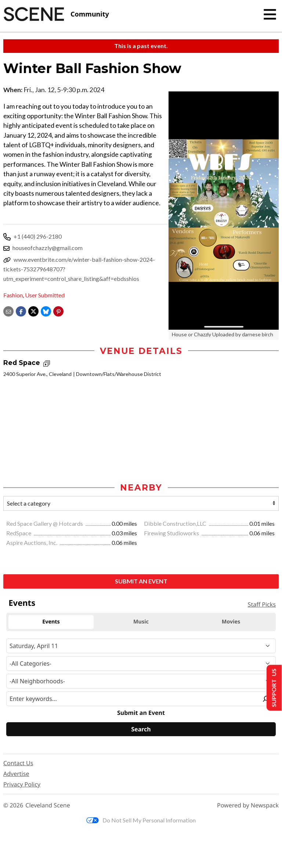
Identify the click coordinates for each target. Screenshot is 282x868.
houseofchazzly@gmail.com (48, 248)
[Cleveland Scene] (56, 14)
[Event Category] (141, 663)
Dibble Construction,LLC (176, 523)
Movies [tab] (231, 622)
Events (22, 603)
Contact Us (18, 763)
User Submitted (45, 295)
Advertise (16, 774)
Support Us (273, 688)
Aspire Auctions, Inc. (32, 542)
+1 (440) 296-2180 (38, 236)
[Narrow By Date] (141, 646)
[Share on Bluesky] (46, 310)
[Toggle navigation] (270, 14)
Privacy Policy (22, 784)
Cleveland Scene (48, 805)
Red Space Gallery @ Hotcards (45, 523)
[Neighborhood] (141, 681)
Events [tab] (51, 622)
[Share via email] (8, 310)
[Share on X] (33, 310)
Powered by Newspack (248, 805)
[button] (58, 310)
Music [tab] (141, 622)
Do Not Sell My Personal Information (141, 820)
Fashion (13, 295)
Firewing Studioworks (172, 533)
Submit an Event (141, 581)
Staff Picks (262, 604)
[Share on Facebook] (21, 310)
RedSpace (19, 533)
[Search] (141, 729)
